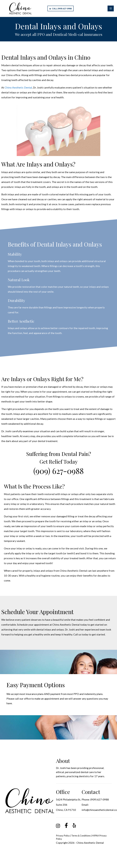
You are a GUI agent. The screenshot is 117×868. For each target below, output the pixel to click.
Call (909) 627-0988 (61, 8)
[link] (58, 827)
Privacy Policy (63, 836)
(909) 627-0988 (58, 471)
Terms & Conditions (81, 836)
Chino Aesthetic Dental (18, 87)
